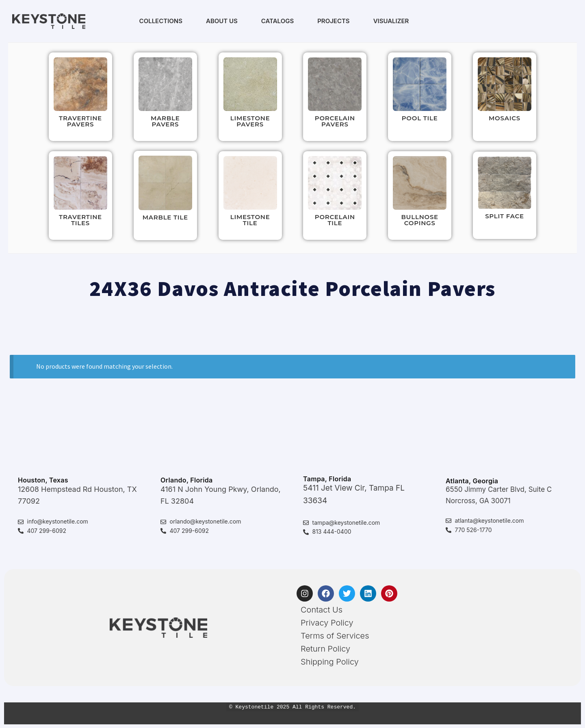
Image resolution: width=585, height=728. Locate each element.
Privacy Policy (327, 623)
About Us (222, 21)
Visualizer (391, 21)
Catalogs (277, 21)
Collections (161, 21)
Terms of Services (335, 636)
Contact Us (322, 610)
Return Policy (325, 649)
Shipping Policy (330, 662)
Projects (333, 21)
